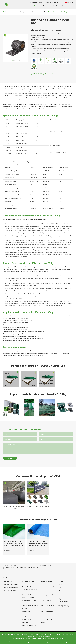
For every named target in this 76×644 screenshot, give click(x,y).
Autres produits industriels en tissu (48, 622)
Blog (54, 6)
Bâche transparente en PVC (12, 588)
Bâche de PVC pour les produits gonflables (29, 597)
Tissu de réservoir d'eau (29, 615)
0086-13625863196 (37, 3)
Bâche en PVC (8, 583)
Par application (25, 12)
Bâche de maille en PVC (11, 586)
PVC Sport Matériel (46, 602)
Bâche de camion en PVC (30, 583)
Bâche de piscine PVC (47, 596)
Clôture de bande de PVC (48, 588)
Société (59, 6)
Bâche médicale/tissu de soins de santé (30, 603)
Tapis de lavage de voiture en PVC (30, 608)
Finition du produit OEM (39, 12)
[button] (11, 61)
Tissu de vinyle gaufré (47, 612)
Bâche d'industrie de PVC (48, 607)
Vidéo (60, 586)
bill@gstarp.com (53, 3)
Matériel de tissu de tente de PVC (48, 584)
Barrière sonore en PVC (29, 618)
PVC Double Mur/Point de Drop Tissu (30, 622)
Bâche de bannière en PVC (12, 591)
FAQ (60, 588)
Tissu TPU (7, 594)
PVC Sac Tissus (27, 612)
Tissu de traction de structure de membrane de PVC (30, 591)
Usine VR (61, 594)
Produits (33, 6)
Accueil (7, 12)
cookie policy (51, 638)
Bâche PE (7, 597)
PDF (60, 591)
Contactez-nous (67, 6)
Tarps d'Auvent (45, 618)
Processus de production (44, 6)
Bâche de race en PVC (47, 615)
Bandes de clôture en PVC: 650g (58, 12)
